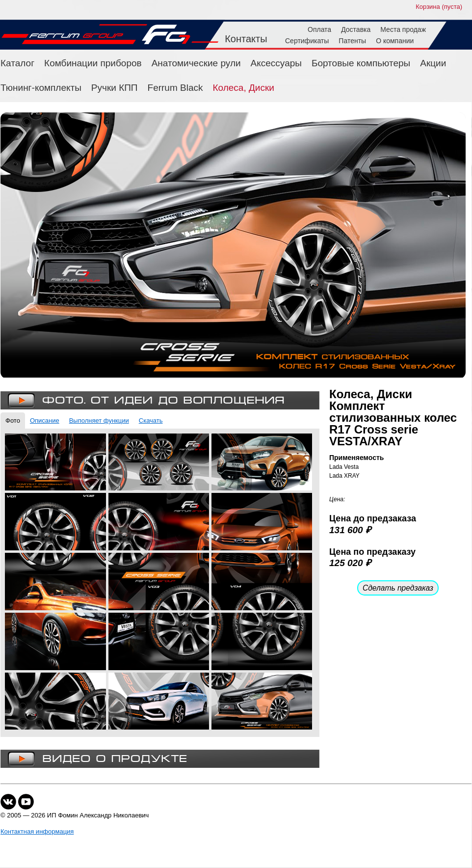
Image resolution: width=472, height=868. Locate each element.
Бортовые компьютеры (361, 63)
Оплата (319, 29)
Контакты (246, 39)
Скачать (151, 420)
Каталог (17, 63)
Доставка (356, 29)
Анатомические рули (196, 63)
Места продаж (403, 29)
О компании (395, 41)
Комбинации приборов (93, 63)
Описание (45, 420)
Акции (433, 63)
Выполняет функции (99, 420)
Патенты (352, 41)
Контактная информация (37, 831)
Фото (13, 420)
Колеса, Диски (244, 88)
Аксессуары (276, 63)
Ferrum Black (175, 88)
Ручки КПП (115, 88)
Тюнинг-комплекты (41, 88)
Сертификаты (307, 41)
